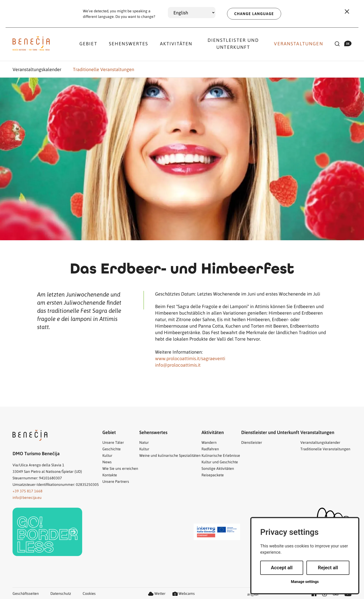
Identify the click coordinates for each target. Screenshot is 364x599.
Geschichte (112, 449)
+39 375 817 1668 (28, 491)
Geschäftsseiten (26, 593)
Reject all (328, 568)
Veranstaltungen (298, 43)
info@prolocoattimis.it (178, 365)
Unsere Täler (113, 442)
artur (253, 594)
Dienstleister (252, 442)
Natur (144, 442)
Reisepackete (213, 475)
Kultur (107, 455)
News (107, 462)
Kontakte (110, 475)
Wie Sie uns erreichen (120, 468)
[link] (47, 532)
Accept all (282, 568)
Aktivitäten (176, 43)
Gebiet (88, 43)
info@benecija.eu (27, 497)
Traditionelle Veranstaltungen (104, 69)
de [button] (348, 43)
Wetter (157, 593)
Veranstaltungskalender (37, 69)
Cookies (89, 593)
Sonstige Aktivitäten (218, 468)
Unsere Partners (116, 481)
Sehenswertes (129, 43)
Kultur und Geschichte (220, 462)
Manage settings (305, 582)
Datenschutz (61, 593)
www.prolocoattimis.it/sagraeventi (190, 358)
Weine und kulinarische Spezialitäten (170, 455)
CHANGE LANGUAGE (254, 14)
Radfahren (210, 449)
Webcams (184, 593)
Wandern (209, 442)
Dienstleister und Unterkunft (233, 43)
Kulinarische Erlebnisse (221, 455)
